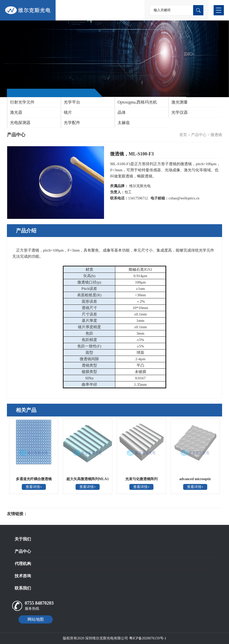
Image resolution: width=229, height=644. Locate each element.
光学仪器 (180, 112)
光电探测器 (20, 123)
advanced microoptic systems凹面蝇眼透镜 (195, 481)
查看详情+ (34, 487)
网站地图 (36, 619)
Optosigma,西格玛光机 (137, 102)
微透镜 (216, 135)
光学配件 (72, 123)
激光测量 (180, 102)
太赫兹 (124, 123)
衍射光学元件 (22, 102)
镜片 (68, 112)
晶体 (122, 112)
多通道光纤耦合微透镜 (34, 479)
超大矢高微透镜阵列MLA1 (88, 479)
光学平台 (72, 102)
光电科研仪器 (43, 514)
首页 (183, 135)
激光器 (16, 112)
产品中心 (199, 135)
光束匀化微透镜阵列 (141, 479)
